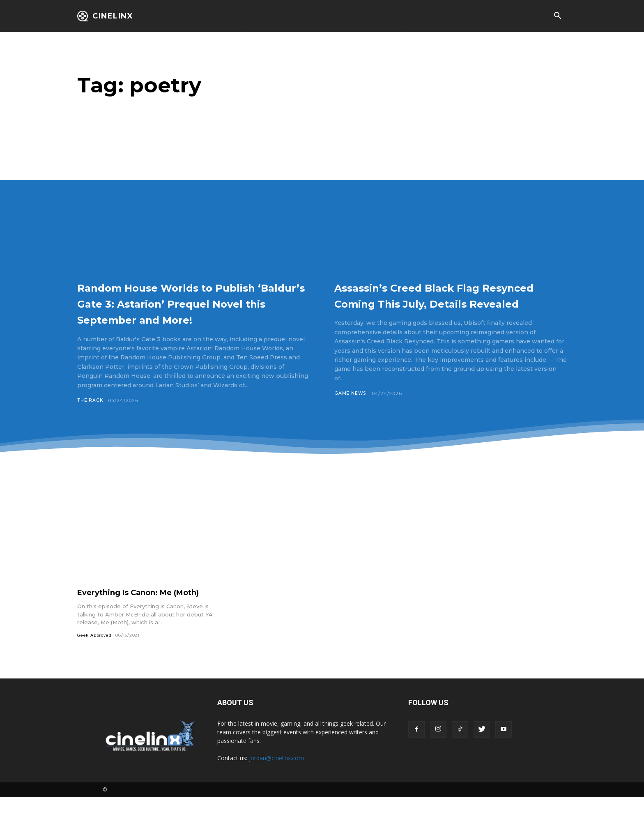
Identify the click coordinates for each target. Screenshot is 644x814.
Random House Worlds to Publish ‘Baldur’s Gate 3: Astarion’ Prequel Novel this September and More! (178, 311)
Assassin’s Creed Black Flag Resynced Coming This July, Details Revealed (436, 303)
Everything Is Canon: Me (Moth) (146, 609)
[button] (557, 16)
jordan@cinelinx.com (276, 775)
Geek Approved (95, 652)
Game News (351, 409)
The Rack (90, 416)
